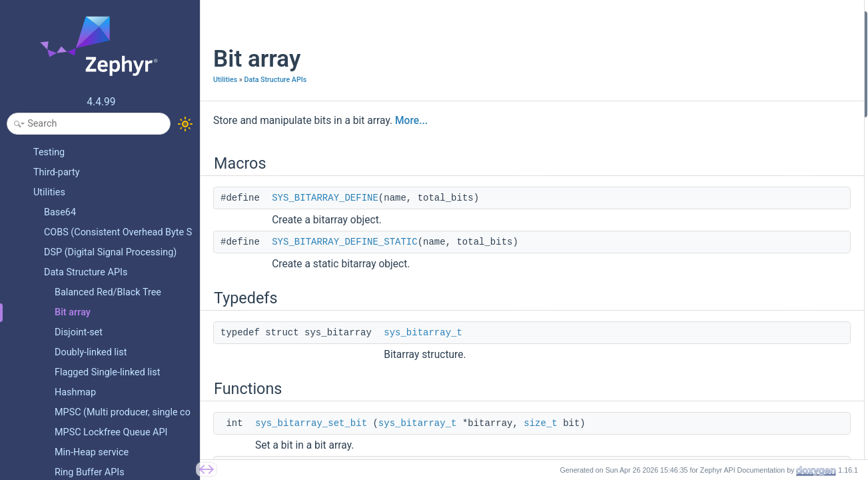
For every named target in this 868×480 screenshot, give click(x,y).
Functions (699, 108)
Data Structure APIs (275, 80)
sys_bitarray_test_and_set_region (756, 358)
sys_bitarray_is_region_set (742, 305)
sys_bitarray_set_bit (311, 423)
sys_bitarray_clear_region (740, 376)
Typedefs (698, 72)
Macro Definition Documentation (744, 412)
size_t (540, 423)
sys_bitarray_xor (722, 234)
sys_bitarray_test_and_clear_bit (752, 198)
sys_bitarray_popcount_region (749, 269)
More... (411, 121)
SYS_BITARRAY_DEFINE (325, 198)
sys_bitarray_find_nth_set (740, 251)
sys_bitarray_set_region (737, 340)
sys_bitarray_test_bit (731, 162)
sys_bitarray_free (724, 287)
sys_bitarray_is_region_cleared (751, 323)
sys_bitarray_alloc (726, 216)
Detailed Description (720, 394)
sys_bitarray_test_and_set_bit (748, 180)
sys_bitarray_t (423, 333)
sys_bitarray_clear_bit (733, 144)
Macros (694, 19)
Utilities (225, 80)
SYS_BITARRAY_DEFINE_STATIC (344, 242)
